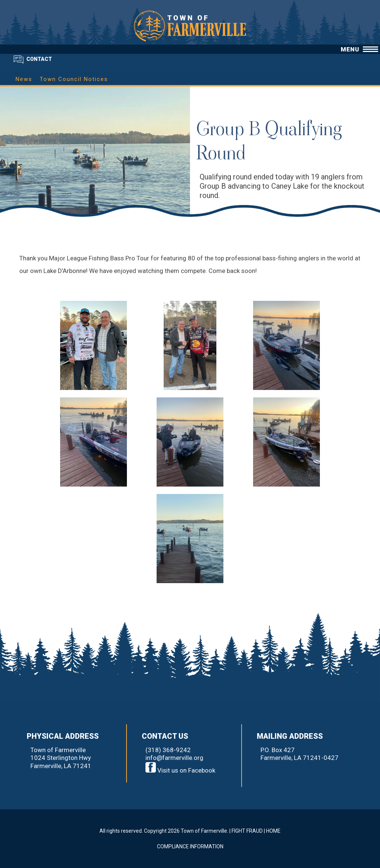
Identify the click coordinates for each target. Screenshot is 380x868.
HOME (273, 831)
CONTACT (39, 59)
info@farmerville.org (174, 758)
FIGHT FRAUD (247, 831)
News (24, 79)
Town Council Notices (74, 79)
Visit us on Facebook (180, 770)
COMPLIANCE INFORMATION (190, 846)
